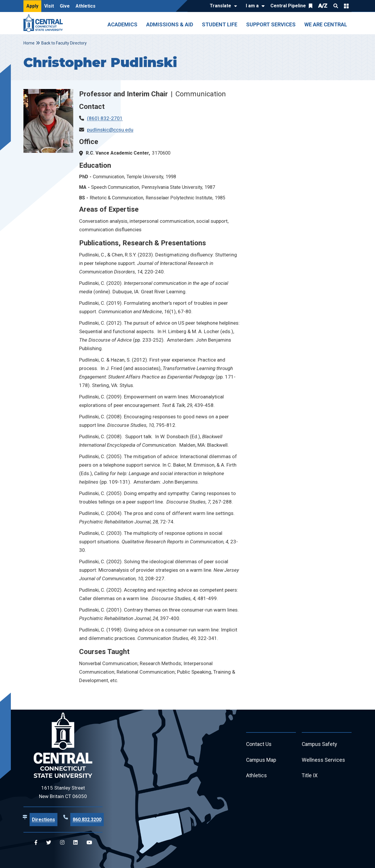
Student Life (220, 24)
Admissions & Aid (170, 24)
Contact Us (259, 744)
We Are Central (326, 24)
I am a (252, 6)
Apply (32, 6)
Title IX (310, 776)
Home (29, 43)
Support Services (271, 24)
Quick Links (346, 6)
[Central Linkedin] (75, 843)
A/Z (323, 6)
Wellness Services (323, 760)
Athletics (86, 6)
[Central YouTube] (89, 843)
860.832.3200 (87, 820)
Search (336, 6)
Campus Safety (320, 744)
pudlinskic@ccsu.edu (110, 130)
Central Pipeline (288, 6)
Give (65, 6)
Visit (49, 6)
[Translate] (222, 6)
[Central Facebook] (36, 843)
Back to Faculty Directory (64, 43)
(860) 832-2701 (105, 118)
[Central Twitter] (49, 843)
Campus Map (261, 760)
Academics (122, 24)
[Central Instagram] (62, 843)
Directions (44, 820)
